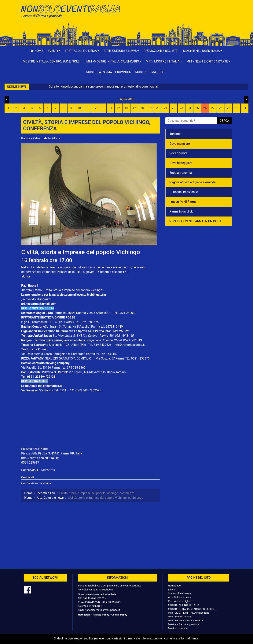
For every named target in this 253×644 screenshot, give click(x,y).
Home (37, 51)
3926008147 (96, 606)
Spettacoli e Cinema (180, 593)
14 (111, 108)
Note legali (84, 615)
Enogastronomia (181, 173)
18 (142, 108)
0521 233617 (30, 463)
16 (126, 108)
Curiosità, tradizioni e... (185, 192)
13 (103, 108)
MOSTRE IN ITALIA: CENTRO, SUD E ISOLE (192, 609)
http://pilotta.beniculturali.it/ (40, 458)
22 (174, 108)
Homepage (174, 586)
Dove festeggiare (181, 163)
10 (79, 108)
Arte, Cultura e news (180, 597)
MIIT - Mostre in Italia (180, 616)
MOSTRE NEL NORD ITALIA (184, 605)
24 (189, 108)
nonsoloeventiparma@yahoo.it (95, 589)
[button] (54, 51)
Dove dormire (178, 153)
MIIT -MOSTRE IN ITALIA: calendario (189, 613)
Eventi (172, 589)
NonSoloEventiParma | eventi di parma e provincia (72, 11)
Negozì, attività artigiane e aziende (192, 182)
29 (229, 108)
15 (119, 108)
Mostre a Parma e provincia (108, 72)
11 (87, 108)
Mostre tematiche (178, 628)
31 (244, 108)
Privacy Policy (101, 615)
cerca (224, 121)
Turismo (175, 134)
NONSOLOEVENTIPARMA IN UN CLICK (195, 221)
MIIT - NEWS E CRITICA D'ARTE (186, 620)
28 (221, 108)
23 (181, 108)
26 (205, 108)
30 (236, 108)
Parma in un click (181, 211)
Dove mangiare (180, 144)
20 (158, 108)
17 (134, 108)
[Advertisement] (181, 15)
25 (197, 108)
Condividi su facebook (36, 483)
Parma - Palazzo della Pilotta (41, 138)
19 (150, 108)
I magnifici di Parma (183, 202)
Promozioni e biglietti (161, 51)
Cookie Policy (119, 615)
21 (166, 108)
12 (95, 108)
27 (213, 108)
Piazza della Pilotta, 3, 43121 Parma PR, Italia (52, 453)
